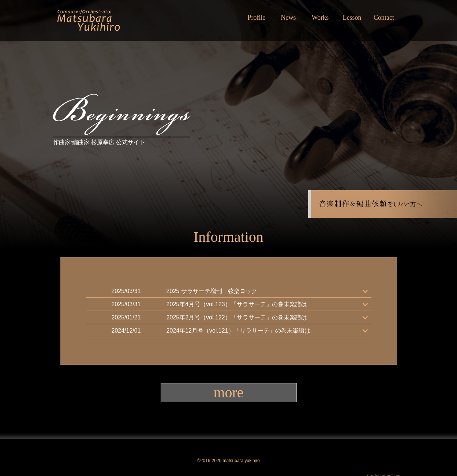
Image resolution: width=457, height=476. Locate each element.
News (289, 18)
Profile (257, 18)
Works (320, 18)
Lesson (352, 18)
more (228, 392)
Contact (384, 18)
